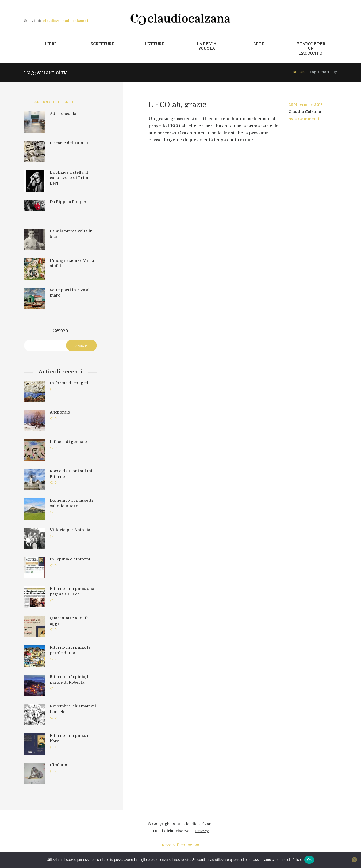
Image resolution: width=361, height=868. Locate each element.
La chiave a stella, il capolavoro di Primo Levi (71, 179)
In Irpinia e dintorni (71, 561)
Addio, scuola (64, 115)
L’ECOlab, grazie (186, 104)
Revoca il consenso (180, 847)
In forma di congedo (71, 385)
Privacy (202, 833)
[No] (354, 860)
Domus (298, 72)
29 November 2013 (307, 105)
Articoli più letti (56, 103)
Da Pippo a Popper (69, 203)
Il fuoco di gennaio (69, 444)
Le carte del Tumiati (71, 144)
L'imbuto (59, 767)
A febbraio (60, 414)
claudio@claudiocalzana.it (68, 21)
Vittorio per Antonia (71, 532)
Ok (309, 860)
